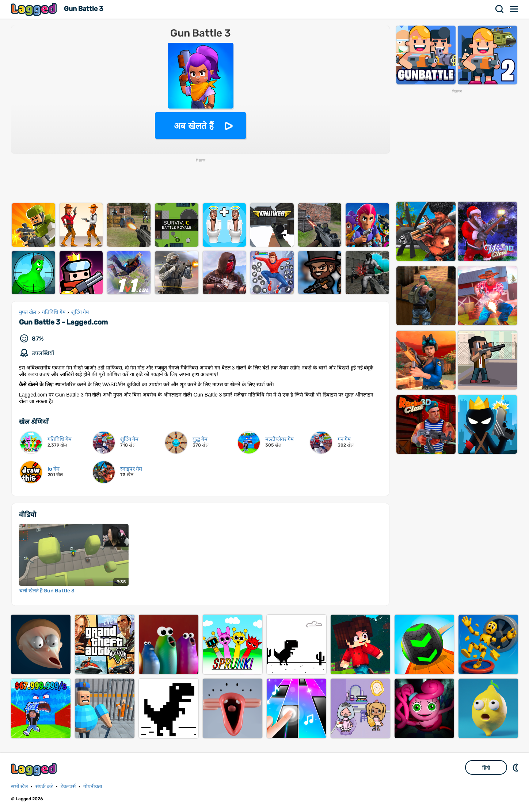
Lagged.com (35, 769)
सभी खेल (19, 787)
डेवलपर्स (68, 787)
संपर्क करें (44, 787)
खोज (500, 9)
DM (516, 767)
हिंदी (486, 768)
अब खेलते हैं (194, 126)
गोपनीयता (93, 787)
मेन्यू (514, 9)
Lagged (35, 9)
